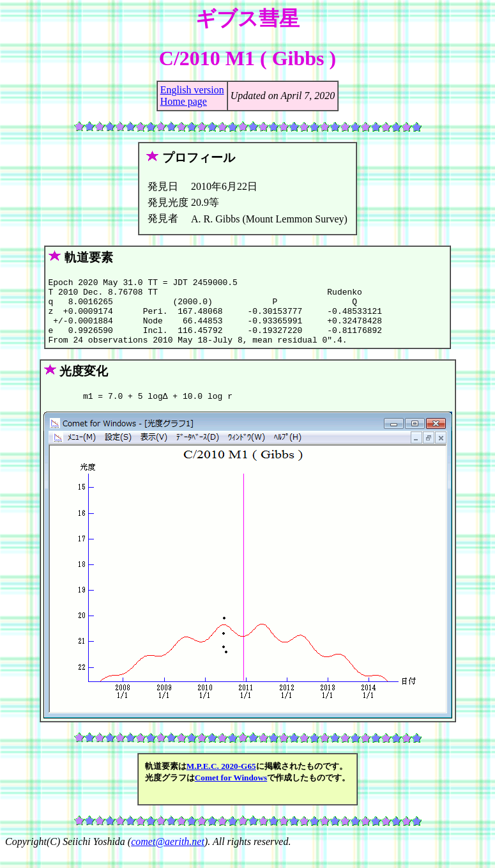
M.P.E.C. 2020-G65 (221, 781)
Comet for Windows (231, 793)
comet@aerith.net (168, 857)
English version (192, 90)
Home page (184, 101)
